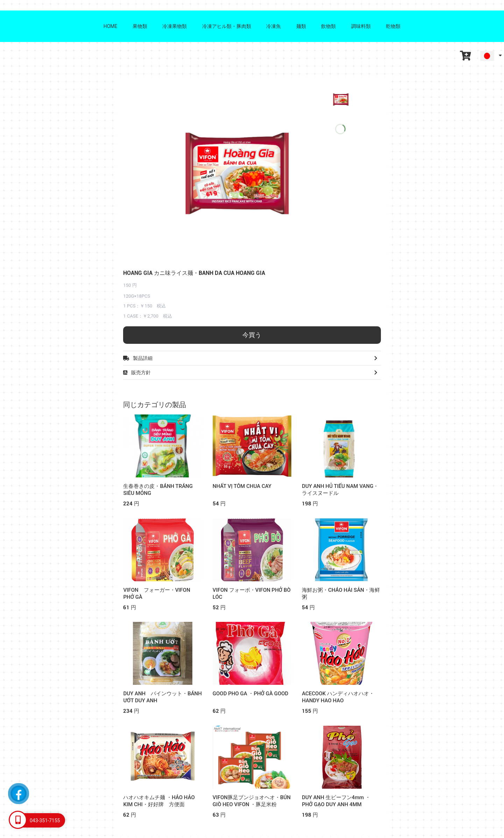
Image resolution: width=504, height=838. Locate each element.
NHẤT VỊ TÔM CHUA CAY (242, 486)
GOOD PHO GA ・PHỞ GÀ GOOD (251, 694)
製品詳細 (252, 358)
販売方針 (252, 372)
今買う (252, 335)
